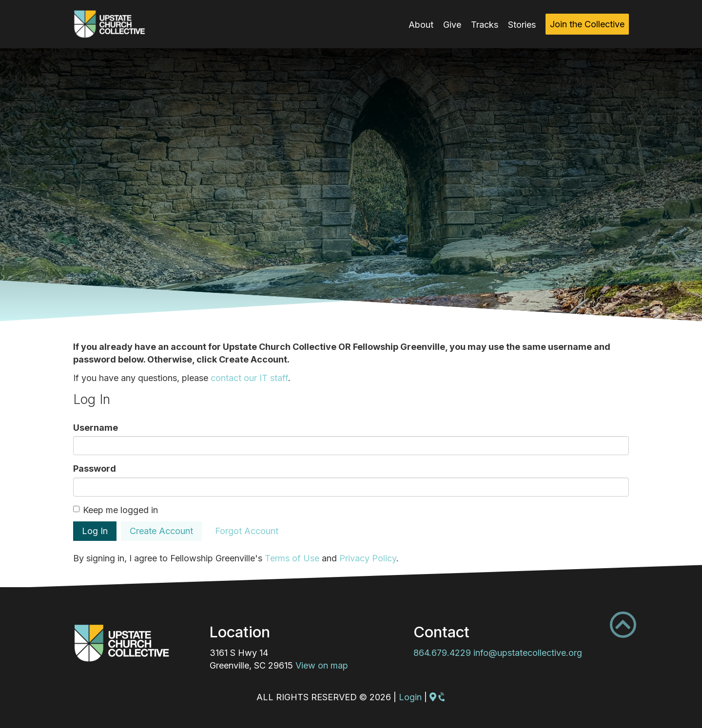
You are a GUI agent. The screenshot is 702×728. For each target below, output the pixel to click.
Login (410, 697)
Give (452, 25)
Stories (522, 25)
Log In (95, 531)
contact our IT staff (249, 378)
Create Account (161, 531)
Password (95, 469)
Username (96, 428)
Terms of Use (292, 558)
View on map (322, 665)
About (421, 25)
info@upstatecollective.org (528, 653)
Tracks (485, 25)
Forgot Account (247, 531)
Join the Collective (587, 24)
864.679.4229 (442, 653)
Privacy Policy (368, 558)
